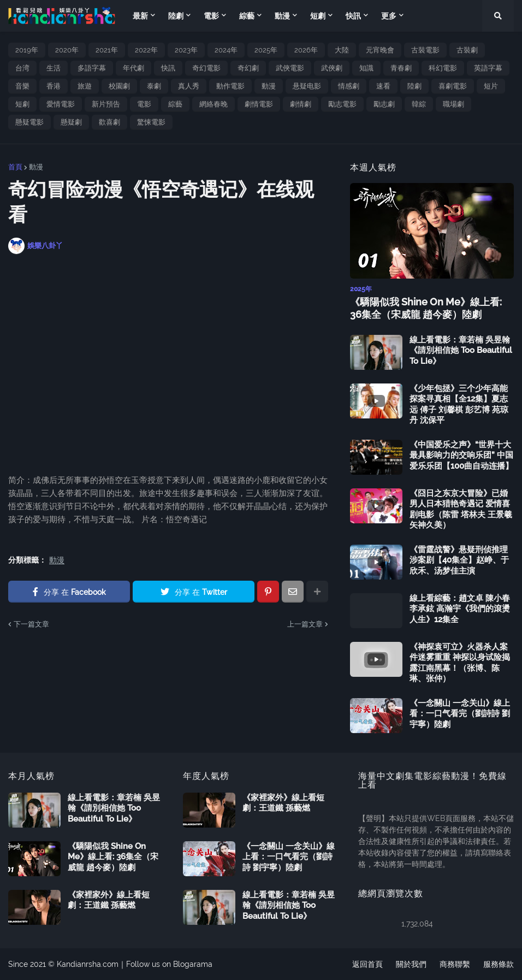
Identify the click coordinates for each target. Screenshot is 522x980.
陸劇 (414, 86)
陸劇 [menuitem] (176, 16)
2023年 (186, 50)
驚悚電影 (151, 122)
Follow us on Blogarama (169, 964)
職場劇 (453, 104)
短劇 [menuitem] (318, 16)
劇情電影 (259, 104)
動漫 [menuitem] (282, 16)
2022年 (146, 50)
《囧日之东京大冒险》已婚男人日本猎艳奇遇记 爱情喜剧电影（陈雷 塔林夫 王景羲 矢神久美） (461, 509)
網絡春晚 (213, 104)
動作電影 (230, 86)
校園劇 (119, 86)
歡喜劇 (109, 122)
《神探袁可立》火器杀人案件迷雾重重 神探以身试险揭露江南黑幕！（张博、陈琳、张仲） (460, 663)
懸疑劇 (71, 122)
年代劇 (134, 68)
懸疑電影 (29, 122)
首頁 (15, 167)
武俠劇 (332, 68)
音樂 (22, 86)
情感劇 (349, 86)
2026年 (306, 50)
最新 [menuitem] (140, 16)
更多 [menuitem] (389, 16)
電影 (144, 104)
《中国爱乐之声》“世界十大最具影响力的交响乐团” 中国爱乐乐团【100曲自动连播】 (461, 455)
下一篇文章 (31, 624)
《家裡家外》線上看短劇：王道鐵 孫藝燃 (109, 900)
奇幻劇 (248, 68)
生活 (54, 68)
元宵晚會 (380, 50)
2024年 (226, 50)
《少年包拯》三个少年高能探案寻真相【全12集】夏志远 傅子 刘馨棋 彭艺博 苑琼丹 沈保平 (459, 405)
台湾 (22, 68)
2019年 (27, 50)
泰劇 (154, 86)
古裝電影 (425, 50)
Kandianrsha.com (88, 964)
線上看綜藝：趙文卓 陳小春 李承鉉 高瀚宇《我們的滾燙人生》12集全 (460, 609)
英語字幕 (488, 68)
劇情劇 (301, 104)
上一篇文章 (305, 624)
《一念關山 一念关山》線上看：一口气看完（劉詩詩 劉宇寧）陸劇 (460, 714)
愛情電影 (61, 104)
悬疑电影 (307, 86)
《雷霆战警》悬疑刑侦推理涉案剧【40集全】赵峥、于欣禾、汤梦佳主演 (459, 560)
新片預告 (106, 104)
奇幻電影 (206, 68)
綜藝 (175, 104)
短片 (491, 86)
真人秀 (189, 86)
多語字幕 (92, 68)
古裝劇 (467, 50)
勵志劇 (384, 104)
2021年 (107, 50)
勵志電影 (342, 104)
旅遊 (85, 86)
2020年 (67, 50)
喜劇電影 (453, 86)
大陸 (342, 50)
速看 (383, 86)
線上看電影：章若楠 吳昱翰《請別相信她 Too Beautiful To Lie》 (461, 350)
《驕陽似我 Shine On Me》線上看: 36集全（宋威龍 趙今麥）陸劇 (426, 308)
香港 (54, 86)
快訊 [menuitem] (353, 16)
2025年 (266, 50)
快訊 (168, 68)
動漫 (269, 86)
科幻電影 (443, 68)
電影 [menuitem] (211, 16)
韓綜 (419, 104)
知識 (366, 68)
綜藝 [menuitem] (247, 16)
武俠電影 (290, 68)
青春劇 (401, 68)
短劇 (22, 104)
